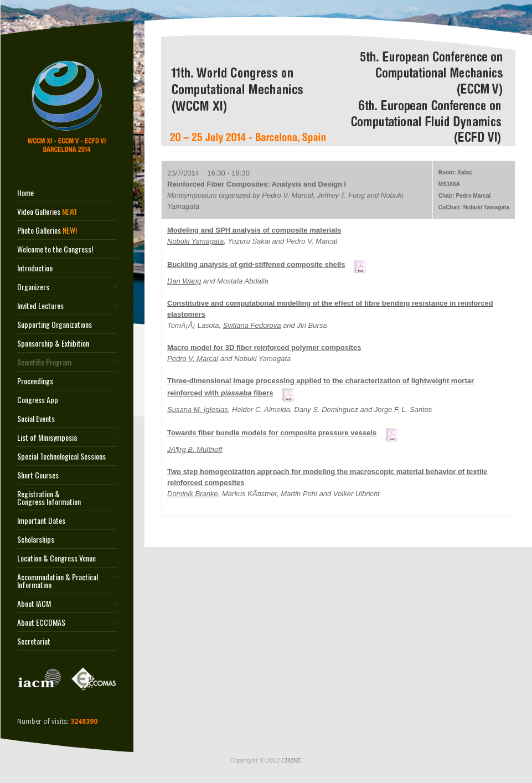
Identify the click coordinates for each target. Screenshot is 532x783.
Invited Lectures (40, 306)
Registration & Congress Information (49, 498)
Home (25, 193)
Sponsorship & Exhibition (53, 343)
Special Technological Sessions (61, 456)
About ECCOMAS (41, 622)
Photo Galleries (47, 230)
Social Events (36, 419)
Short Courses (38, 475)
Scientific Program (44, 362)
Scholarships (36, 539)
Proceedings (35, 381)
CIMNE (291, 761)
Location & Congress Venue (56, 558)
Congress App (38, 400)
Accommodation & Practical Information (58, 581)
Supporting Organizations (55, 324)
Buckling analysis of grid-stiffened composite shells (256, 264)
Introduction (35, 268)
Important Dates (41, 521)
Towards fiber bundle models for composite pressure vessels (272, 433)
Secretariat (34, 641)
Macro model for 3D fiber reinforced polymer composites (264, 347)
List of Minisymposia (47, 437)
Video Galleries (47, 212)
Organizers (33, 287)
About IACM (34, 604)
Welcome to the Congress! (55, 249)
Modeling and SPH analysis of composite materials (254, 230)
